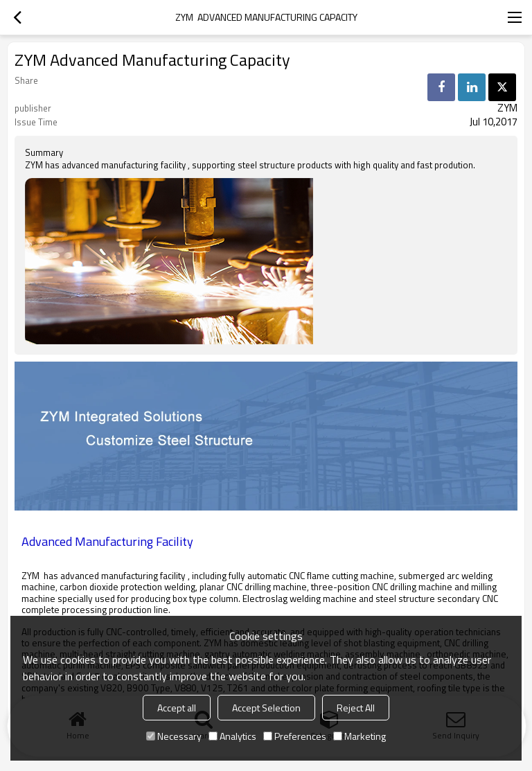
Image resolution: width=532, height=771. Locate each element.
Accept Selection (266, 708)
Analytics (232, 736)
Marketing (360, 736)
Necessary (174, 736)
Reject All (356, 708)
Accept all (177, 708)
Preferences (295, 736)
